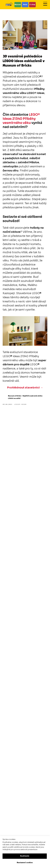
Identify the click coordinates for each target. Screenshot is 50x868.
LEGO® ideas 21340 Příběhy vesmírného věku (21, 119)
